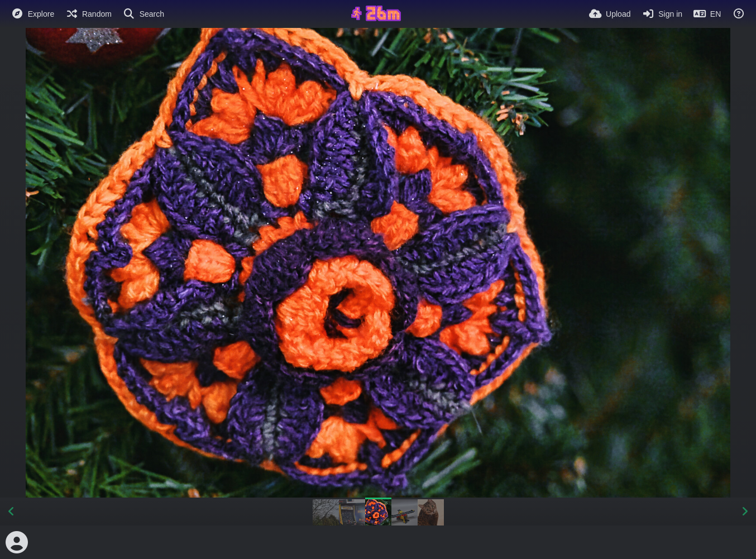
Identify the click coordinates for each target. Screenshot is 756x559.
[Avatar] (17, 542)
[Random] (88, 14)
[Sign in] (662, 14)
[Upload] (610, 14)
